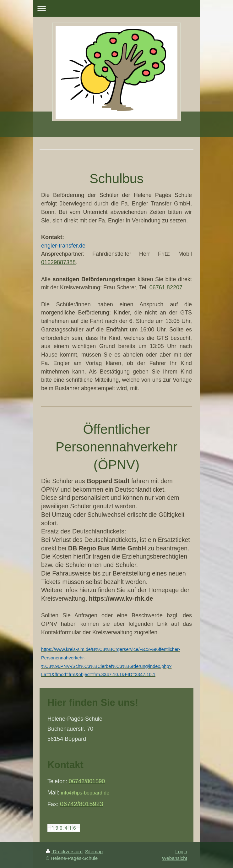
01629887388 (58, 262)
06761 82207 (166, 287)
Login (181, 852)
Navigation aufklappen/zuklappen (116, 8)
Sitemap (94, 852)
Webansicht (175, 858)
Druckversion (64, 852)
